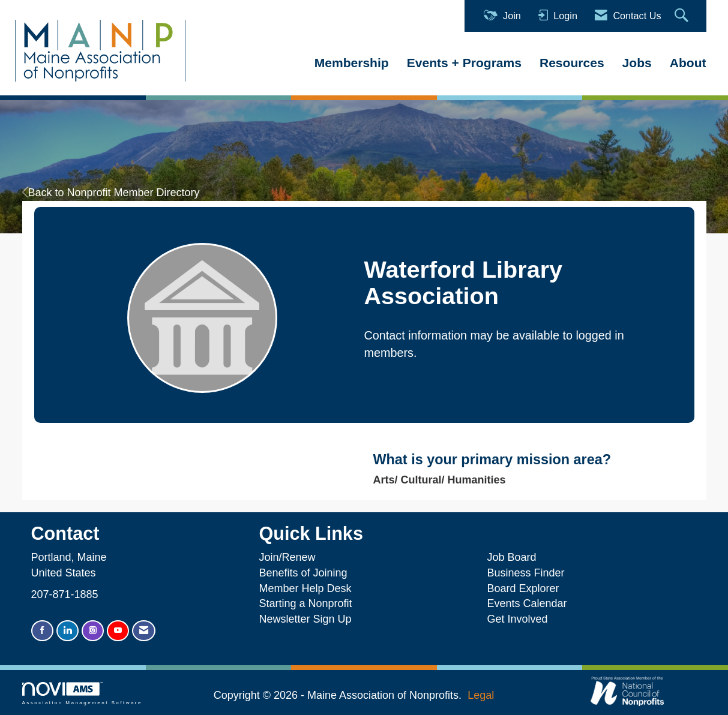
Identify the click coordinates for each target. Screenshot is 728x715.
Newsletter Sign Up (305, 619)
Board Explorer (523, 588)
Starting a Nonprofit (305, 603)
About (688, 63)
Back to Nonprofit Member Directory (111, 193)
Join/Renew (287, 557)
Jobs (637, 63)
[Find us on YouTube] (118, 631)
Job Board (514, 557)
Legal (481, 695)
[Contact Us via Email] (144, 631)
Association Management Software (82, 694)
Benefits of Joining (303, 573)
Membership (352, 63)
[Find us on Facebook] (42, 631)
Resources (572, 63)
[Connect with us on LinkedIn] (68, 631)
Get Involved (517, 619)
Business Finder (528, 573)
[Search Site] (683, 16)
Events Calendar (527, 603)
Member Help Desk (305, 588)
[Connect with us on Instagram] (93, 631)
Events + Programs (464, 63)
